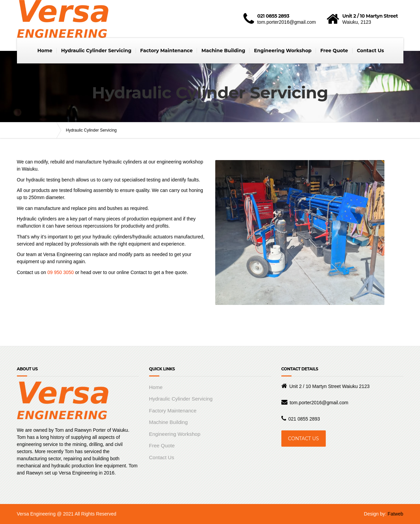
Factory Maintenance (167, 51)
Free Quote (334, 51)
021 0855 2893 (304, 419)
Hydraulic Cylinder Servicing (96, 51)
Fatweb (396, 514)
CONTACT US (304, 439)
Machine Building (223, 51)
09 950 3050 (61, 272)
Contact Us (371, 51)
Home (45, 51)
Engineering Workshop (283, 51)
